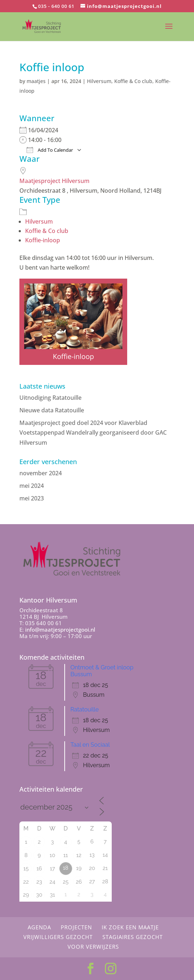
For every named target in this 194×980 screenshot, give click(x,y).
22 (26, 882)
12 (79, 855)
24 (52, 882)
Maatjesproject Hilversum (54, 181)
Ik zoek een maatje (130, 927)
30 (39, 895)
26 (79, 882)
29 (26, 895)
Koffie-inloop (43, 240)
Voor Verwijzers (93, 947)
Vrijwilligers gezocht (58, 937)
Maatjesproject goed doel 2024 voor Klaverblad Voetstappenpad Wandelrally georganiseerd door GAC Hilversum (93, 432)
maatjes (36, 81)
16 (39, 869)
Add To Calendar (50, 150)
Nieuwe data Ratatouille (52, 410)
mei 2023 (32, 498)
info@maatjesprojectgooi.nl (60, 629)
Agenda (39, 927)
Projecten (76, 927)
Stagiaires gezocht (133, 937)
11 (66, 855)
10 (52, 855)
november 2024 (41, 473)
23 (39, 882)
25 (66, 882)
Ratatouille (85, 709)
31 (52, 895)
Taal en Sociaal (90, 745)
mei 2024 (32, 486)
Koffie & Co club (133, 81)
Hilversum (99, 81)
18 (66, 868)
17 (52, 869)
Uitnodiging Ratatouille (50, 398)
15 (26, 869)
